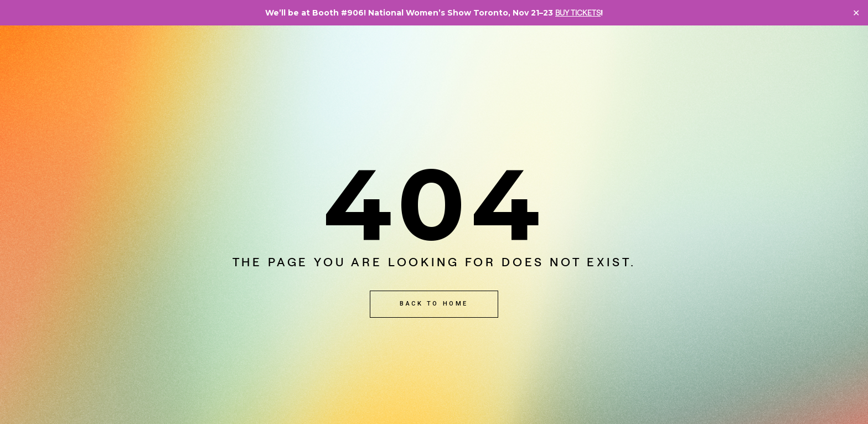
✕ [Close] (856, 13)
